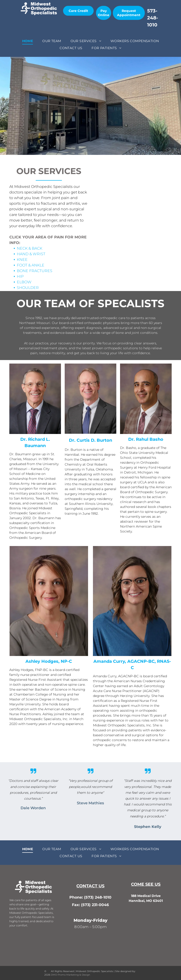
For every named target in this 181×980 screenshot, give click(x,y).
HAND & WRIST (31, 254)
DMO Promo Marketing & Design (71, 975)
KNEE (22, 260)
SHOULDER (28, 288)
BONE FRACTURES (35, 271)
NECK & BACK (30, 248)
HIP (20, 276)
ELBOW (24, 282)
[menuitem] (28, 41)
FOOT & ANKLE (31, 265)
